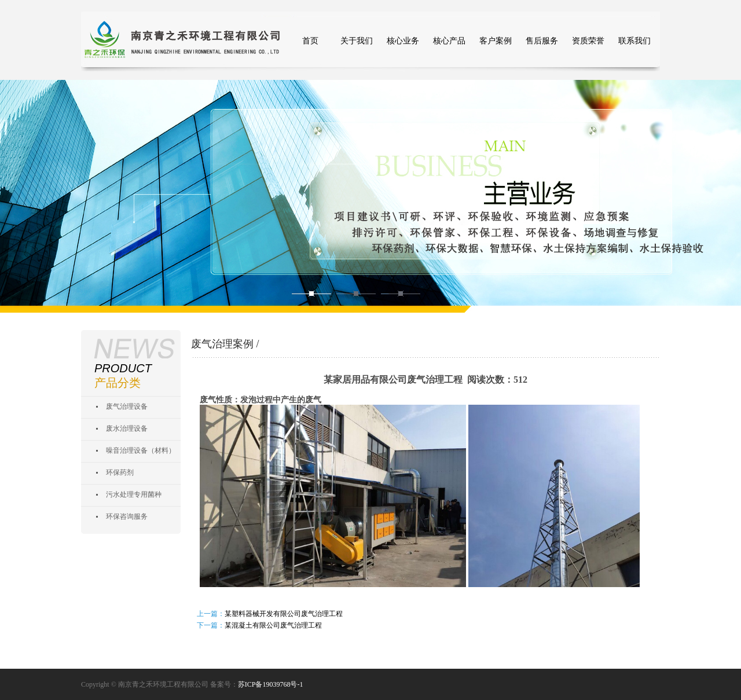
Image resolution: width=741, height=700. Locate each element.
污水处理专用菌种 (134, 494)
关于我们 (357, 41)
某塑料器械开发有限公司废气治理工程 (284, 614)
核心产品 (449, 41)
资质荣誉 (588, 41)
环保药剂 (120, 472)
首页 (310, 41)
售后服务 (542, 41)
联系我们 (634, 41)
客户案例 (496, 41)
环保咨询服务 (127, 516)
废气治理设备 (127, 406)
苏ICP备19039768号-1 (271, 684)
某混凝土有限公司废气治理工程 (273, 625)
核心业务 (403, 41)
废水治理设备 (127, 428)
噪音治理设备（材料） (141, 450)
